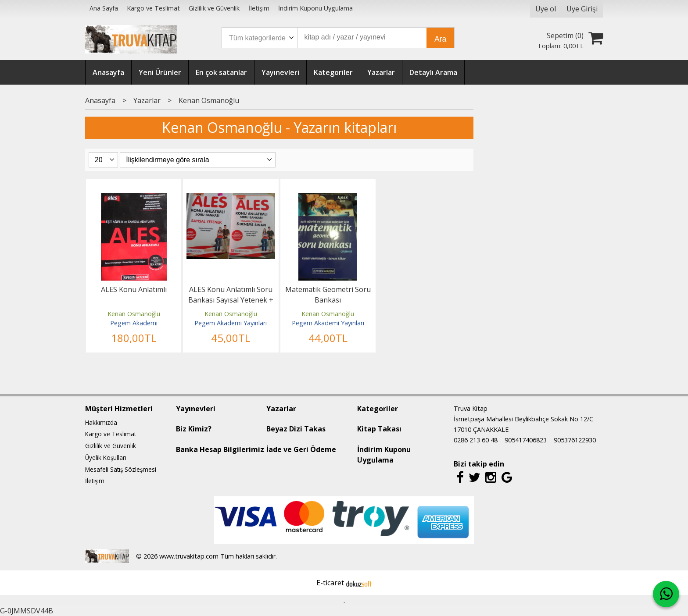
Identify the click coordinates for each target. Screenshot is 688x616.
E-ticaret (330, 583)
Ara (440, 39)
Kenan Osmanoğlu (134, 314)
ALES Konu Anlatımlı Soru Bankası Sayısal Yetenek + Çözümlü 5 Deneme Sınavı (231, 300)
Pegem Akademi (134, 323)
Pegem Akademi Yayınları (231, 323)
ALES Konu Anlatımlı (134, 289)
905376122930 (575, 440)
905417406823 (526, 440)
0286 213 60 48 (476, 440)
